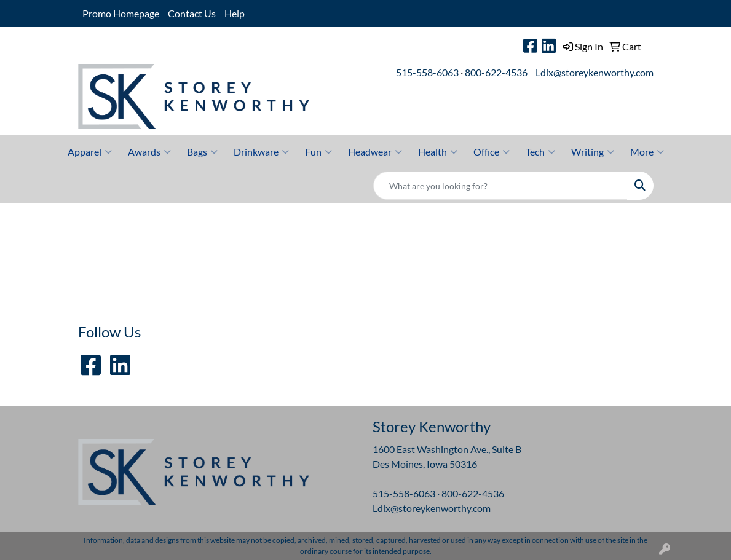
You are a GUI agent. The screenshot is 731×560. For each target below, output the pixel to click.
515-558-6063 (427, 72)
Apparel (90, 152)
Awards (149, 152)
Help (235, 13)
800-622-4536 (496, 72)
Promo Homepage (121, 13)
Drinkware (261, 152)
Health (438, 152)
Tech (540, 152)
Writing (593, 152)
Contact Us (192, 13)
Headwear (375, 152)
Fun (318, 152)
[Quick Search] (500, 186)
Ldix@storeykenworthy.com (595, 72)
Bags (202, 152)
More (647, 152)
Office (492, 152)
